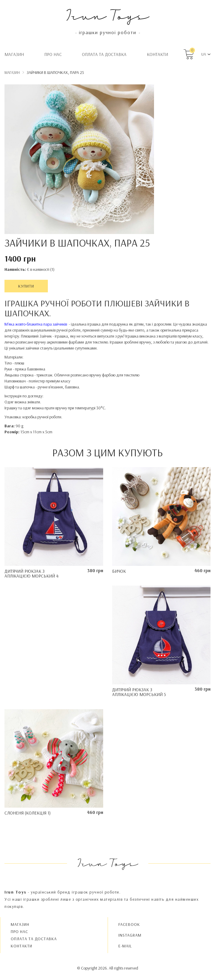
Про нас (53, 54)
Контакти (157, 54)
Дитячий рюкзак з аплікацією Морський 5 (139, 692)
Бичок (119, 571)
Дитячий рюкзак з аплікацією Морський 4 (32, 574)
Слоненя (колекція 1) (28, 813)
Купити (26, 286)
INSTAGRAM (130, 935)
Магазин (14, 54)
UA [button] (204, 54)
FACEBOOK (129, 924)
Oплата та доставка (104, 54)
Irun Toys (107, 15)
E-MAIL (125, 946)
